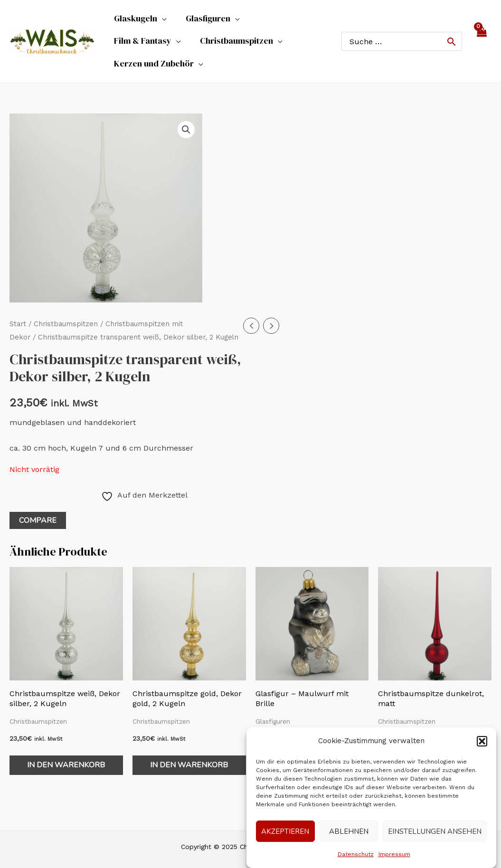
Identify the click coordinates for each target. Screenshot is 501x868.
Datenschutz (356, 854)
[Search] (452, 31)
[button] (482, 741)
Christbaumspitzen (66, 304)
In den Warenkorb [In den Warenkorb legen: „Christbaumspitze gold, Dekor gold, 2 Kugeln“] (189, 745)
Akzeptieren (285, 831)
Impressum (394, 854)
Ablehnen (349, 831)
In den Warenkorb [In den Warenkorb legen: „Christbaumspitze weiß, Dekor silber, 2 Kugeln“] (66, 745)
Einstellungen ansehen (435, 831)
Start (18, 304)
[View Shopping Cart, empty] (482, 31)
